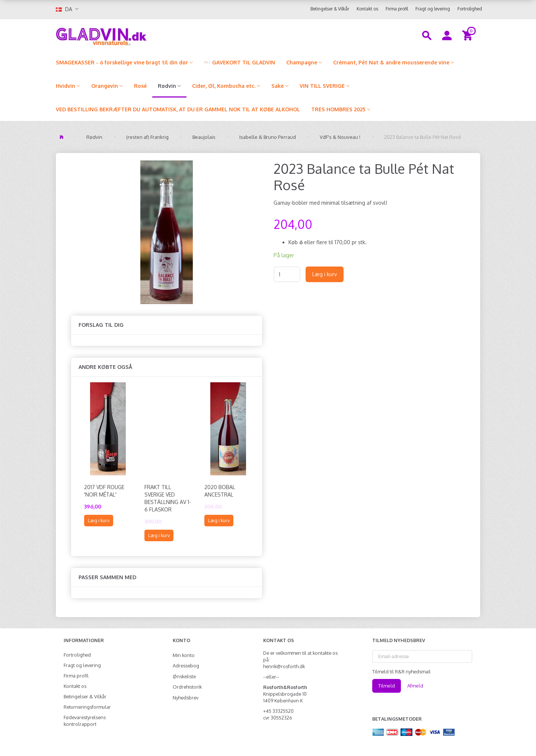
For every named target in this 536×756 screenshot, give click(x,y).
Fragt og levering (433, 9)
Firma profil (397, 9)
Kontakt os (367, 9)
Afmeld (415, 686)
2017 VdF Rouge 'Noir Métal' (104, 491)
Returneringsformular (87, 707)
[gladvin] (132, 35)
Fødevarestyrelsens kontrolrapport (85, 721)
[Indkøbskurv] (468, 35)
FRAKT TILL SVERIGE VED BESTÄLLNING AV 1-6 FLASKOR (168, 498)
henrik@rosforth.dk (284, 666)
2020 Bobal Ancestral (220, 491)
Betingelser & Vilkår (330, 9)
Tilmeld (387, 686)
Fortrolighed (470, 9)
